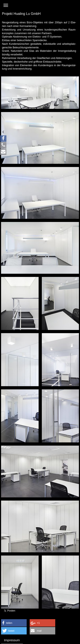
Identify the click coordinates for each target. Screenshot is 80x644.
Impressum (12, 640)
